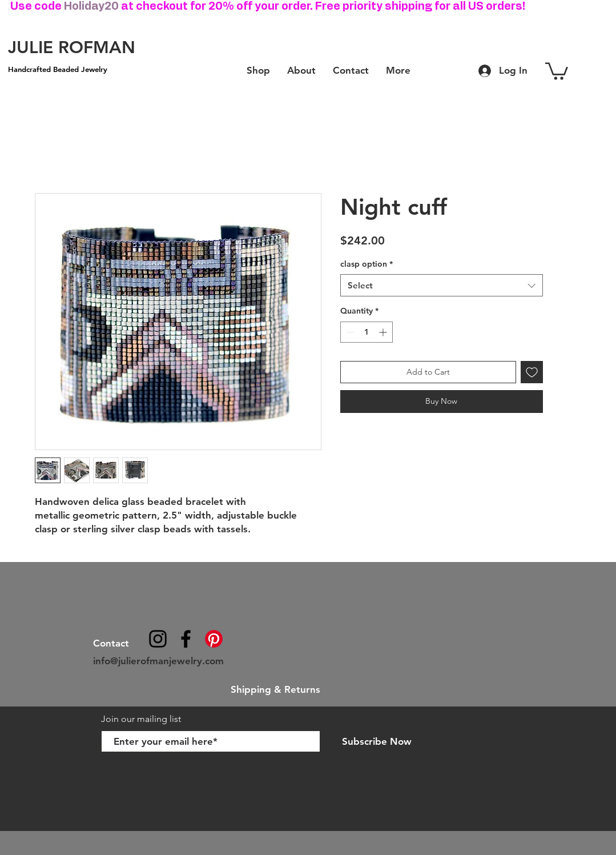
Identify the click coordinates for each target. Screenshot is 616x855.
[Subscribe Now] (377, 741)
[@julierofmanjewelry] (158, 639)
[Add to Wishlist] (532, 372)
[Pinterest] (214, 639)
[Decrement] (349, 332)
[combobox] (442, 285)
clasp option (367, 264)
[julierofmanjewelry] (186, 639)
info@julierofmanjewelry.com (158, 661)
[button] (557, 70)
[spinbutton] (367, 332)
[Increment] (384, 332)
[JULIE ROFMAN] (72, 47)
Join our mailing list (142, 719)
